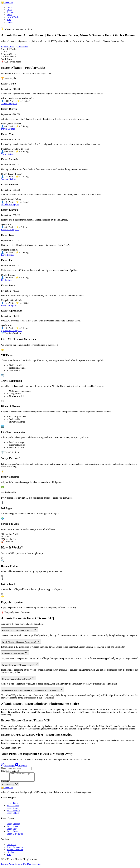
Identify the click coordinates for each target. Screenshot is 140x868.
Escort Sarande (13, 812)
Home (9, 7)
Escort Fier (12, 830)
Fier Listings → (8, 280)
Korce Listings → (9, 255)
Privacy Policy (8, 866)
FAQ (9, 20)
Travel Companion (15, 849)
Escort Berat (12, 833)
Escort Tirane (13, 805)
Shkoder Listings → (10, 204)
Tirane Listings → (9, 103)
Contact (10, 22)
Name (4, 768)
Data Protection (34, 866)
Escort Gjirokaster (15, 835)
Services (10, 12)
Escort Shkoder (13, 815)
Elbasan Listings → (10, 230)
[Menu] (2, 28)
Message (5, 782)
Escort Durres (13, 807)
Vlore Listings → (9, 154)
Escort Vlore (12, 810)
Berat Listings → (9, 305)
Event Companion (15, 851)
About (9, 15)
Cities (9, 10)
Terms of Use (21, 866)
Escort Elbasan (13, 825)
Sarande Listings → (10, 179)
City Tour (11, 854)
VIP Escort (12, 846)
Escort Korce (12, 828)
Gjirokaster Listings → (11, 331)
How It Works (13, 17)
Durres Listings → (9, 129)
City (3, 771)
